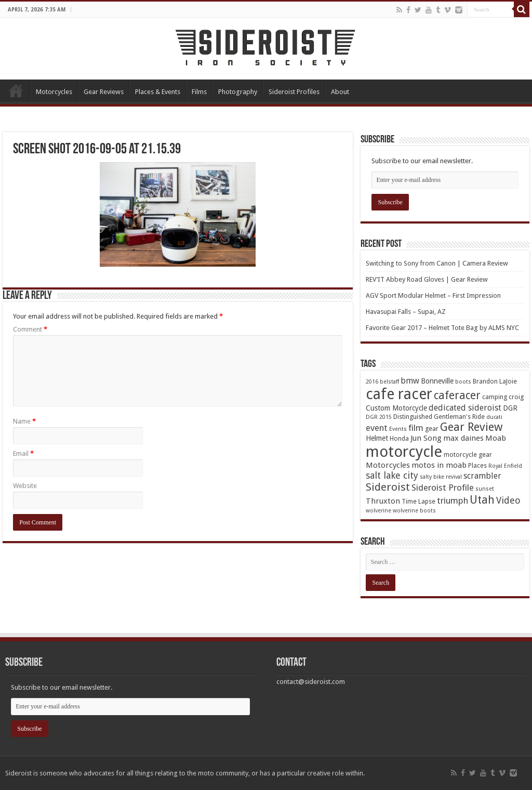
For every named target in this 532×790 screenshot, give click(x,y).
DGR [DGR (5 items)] (510, 408)
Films (199, 92)
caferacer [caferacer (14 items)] (457, 395)
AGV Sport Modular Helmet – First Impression (433, 295)
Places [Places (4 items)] (477, 465)
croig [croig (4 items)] (516, 397)
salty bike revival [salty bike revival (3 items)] (441, 477)
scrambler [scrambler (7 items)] (482, 476)
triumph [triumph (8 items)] (453, 501)
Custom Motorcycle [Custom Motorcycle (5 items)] (396, 408)
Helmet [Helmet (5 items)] (377, 438)
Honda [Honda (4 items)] (399, 438)
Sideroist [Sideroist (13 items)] (388, 487)
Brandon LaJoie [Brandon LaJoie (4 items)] (495, 381)
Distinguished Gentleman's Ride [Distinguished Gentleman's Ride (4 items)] (439, 417)
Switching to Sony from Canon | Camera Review (437, 263)
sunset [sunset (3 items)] (485, 489)
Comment (30, 329)
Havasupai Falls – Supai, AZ (406, 312)
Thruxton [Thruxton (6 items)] (383, 501)
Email (23, 453)
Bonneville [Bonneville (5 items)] (437, 381)
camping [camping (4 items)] (495, 397)
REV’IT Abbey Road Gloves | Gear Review (427, 279)
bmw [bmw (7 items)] (410, 381)
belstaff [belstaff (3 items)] (389, 382)
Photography (238, 92)
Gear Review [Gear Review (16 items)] (471, 427)
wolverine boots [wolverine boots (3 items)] (414, 511)
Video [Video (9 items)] (508, 500)
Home (16, 90)
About (340, 92)
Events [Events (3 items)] (398, 429)
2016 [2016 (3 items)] (372, 382)
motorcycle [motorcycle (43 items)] (404, 452)
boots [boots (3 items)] (463, 382)
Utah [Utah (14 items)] (482, 500)
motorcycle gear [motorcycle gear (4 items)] (468, 455)
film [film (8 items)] (416, 428)
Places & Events (158, 92)
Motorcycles (54, 92)
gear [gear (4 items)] (432, 429)
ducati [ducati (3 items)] (494, 417)
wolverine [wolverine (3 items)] (378, 511)
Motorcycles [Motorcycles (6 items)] (388, 465)
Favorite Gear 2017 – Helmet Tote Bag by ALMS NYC (442, 328)
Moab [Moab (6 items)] (496, 438)
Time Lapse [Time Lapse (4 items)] (418, 501)
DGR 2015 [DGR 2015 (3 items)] (379, 417)
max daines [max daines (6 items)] (463, 438)
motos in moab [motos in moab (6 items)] (439, 465)
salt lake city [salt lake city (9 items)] (392, 475)
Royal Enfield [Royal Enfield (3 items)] (505, 466)
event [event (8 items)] (377, 428)
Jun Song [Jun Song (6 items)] (426, 438)
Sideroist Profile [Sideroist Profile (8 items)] (443, 488)
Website (25, 486)
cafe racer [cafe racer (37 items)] (399, 394)
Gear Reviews (104, 92)
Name (24, 421)
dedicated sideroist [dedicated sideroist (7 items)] (465, 408)
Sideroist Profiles (294, 92)
